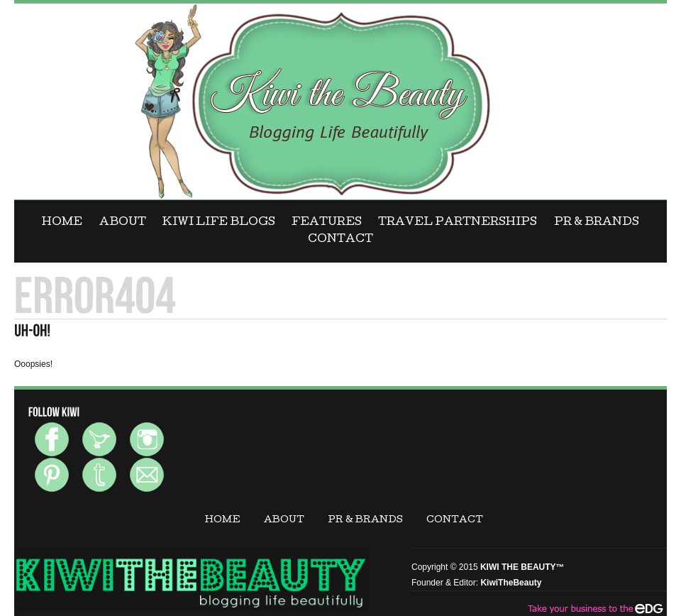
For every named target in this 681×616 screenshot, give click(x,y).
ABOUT (123, 223)
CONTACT (340, 240)
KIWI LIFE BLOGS (219, 223)
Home (62, 223)
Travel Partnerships (458, 223)
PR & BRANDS (597, 223)
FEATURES (327, 223)
